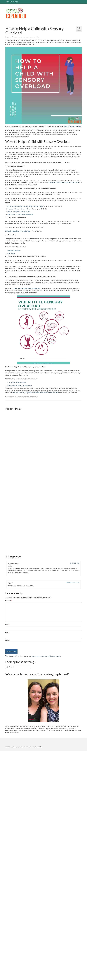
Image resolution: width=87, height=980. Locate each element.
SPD (36, 397)
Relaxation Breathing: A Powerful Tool (18, 231)
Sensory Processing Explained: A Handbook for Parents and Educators (35, 393)
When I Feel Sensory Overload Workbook (27, 288)
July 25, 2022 (73, 517)
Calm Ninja (11, 253)
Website (8, 595)
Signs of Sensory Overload (72, 126)
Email (7, 587)
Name (7, 579)
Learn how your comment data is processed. (46, 610)
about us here (14, 687)
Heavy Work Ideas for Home (17, 383)
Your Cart (12, 2)
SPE (9, 37)
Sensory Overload (20, 397)
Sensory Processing (30, 397)
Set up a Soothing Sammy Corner (19, 212)
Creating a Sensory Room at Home (19, 209)
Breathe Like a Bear (14, 251)
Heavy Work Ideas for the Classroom (20, 385)
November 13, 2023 (71, 537)
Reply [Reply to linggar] (78, 537)
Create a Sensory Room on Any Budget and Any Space (26, 206)
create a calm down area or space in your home (63, 182)
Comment (8, 555)
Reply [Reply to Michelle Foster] (78, 517)
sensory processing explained (27, 37)
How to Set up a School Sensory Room (20, 214)
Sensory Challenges (11, 397)
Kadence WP (38, 701)
